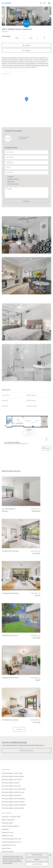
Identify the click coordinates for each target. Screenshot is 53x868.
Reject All (37, 860)
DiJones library (6, 848)
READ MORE (5, 74)
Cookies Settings (37, 855)
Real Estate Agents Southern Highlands (14, 805)
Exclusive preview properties (11, 826)
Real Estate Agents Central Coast (12, 773)
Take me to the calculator (26, 751)
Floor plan (28, 51)
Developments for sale (9, 845)
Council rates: (6, 395)
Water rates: (5, 401)
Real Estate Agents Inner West (11, 786)
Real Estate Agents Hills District (12, 780)
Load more (19, 729)
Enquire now (26, 201)
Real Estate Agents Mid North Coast (13, 792)
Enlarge (47, 448)
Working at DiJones (8, 852)
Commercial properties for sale (11, 839)
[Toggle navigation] (49, 3)
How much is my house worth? (11, 817)
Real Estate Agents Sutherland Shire (13, 808)
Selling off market (7, 823)
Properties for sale (7, 833)
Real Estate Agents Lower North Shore (14, 789)
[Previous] (2, 16)
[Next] (51, 16)
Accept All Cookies (37, 864)
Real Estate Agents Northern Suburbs (13, 802)
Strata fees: (5, 406)
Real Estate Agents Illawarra (11, 783)
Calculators (5, 829)
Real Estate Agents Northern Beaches (13, 799)
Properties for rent (7, 836)
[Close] (50, 855)
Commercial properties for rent (11, 842)
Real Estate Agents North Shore (12, 796)
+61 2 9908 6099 (22, 139)
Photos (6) (28, 46)
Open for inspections (8, 820)
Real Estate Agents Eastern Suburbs (13, 777)
